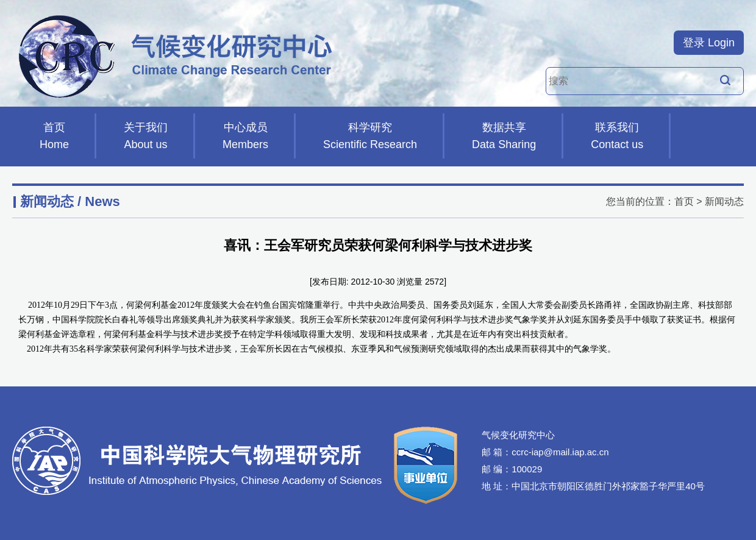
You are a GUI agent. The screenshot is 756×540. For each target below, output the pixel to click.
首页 (54, 137)
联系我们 (617, 137)
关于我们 (146, 137)
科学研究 (370, 137)
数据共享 (504, 137)
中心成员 (245, 137)
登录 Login (709, 43)
